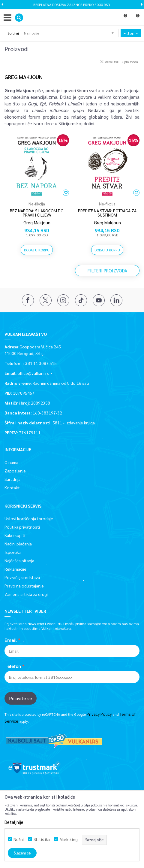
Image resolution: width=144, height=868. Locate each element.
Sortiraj (13, 33)
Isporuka (13, 552)
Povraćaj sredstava (22, 577)
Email (11, 640)
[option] (72, 5)
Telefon (13, 666)
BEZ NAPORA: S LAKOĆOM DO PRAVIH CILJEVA (37, 213)
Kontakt (12, 487)
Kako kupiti (15, 535)
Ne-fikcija (37, 204)
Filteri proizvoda (107, 270)
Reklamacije (15, 569)
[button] (19, 18)
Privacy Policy (99, 714)
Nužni (19, 839)
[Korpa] (135, 19)
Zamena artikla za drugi (26, 594)
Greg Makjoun (37, 222)
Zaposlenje (15, 471)
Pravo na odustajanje (24, 586)
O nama (11, 462)
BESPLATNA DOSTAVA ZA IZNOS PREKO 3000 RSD (72, 5)
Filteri (131, 33)
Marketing (69, 839)
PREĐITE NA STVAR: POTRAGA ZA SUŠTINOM (107, 213)
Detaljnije (14, 822)
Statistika (42, 839)
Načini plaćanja (18, 544)
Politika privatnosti (22, 527)
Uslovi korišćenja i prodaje (29, 518)
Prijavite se (21, 698)
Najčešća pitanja (19, 560)
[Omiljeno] (123, 19)
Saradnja (12, 479)
